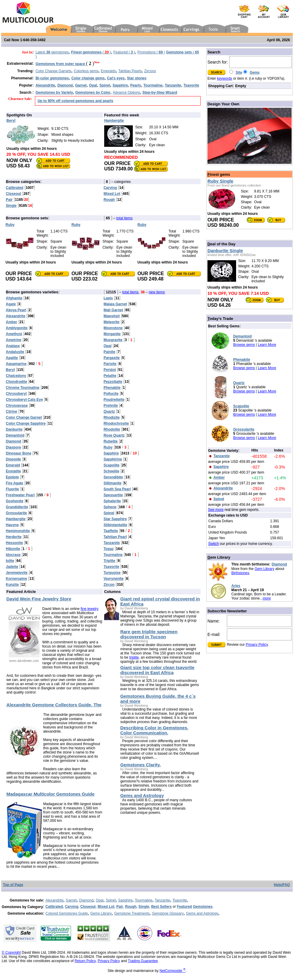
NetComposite (173, 971)
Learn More (267, 345)
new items (157, 292)
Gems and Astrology (202, 913)
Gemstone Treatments (132, 913)
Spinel (111, 900)
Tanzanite (163, 900)
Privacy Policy (257, 645)
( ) (91, 52)
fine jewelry (90, 609)
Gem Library (264, 569)
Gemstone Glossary (168, 913)
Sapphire (125, 900)
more (267, 598)
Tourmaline (144, 900)
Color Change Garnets (53, 71)
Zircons (150, 71)
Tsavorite (180, 900)
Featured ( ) (124, 52)
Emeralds (108, 71)
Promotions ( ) (151, 52)
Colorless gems (86, 71)
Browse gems (244, 345)
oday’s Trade (220, 319)
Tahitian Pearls (130, 71)
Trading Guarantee (143, 961)
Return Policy (85, 961)
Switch (214, 544)
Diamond (279, 564)
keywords (225, 78)
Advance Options (126, 93)
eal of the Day (221, 244)
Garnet (71, 900)
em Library (219, 557)
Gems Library (101, 913)
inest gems (219, 174)
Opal (100, 900)
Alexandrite (54, 900)
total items (124, 218)
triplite (134, 657)
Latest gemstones (52, 52)
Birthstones (240, 573)
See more (216, 510)
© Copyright (11, 953)
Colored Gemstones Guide (67, 913)
